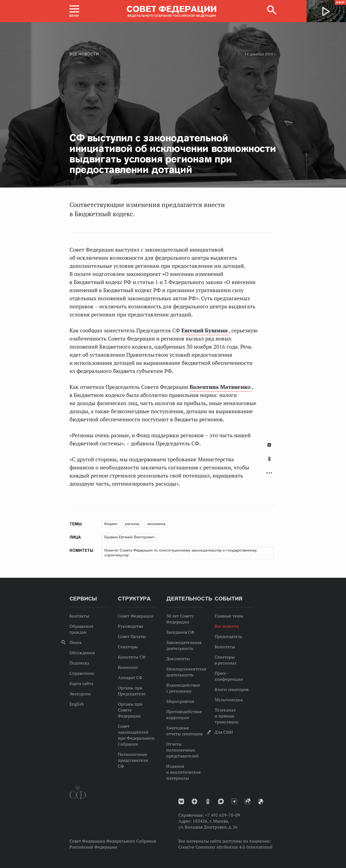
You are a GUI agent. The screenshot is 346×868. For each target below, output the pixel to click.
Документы (178, 659)
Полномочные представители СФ (133, 760)
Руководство (131, 626)
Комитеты (225, 647)
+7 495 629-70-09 (222, 815)
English (77, 704)
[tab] (269, 462)
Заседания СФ (180, 632)
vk (181, 801)
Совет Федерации (136, 616)
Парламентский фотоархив (261, 802)
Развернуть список (269, 473)
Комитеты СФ (132, 657)
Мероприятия (180, 701)
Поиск (76, 642)
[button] (74, 11)
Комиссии (128, 667)
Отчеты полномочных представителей (182, 750)
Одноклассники (269, 459)
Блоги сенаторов (232, 689)
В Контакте (269, 445)
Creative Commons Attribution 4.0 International (225, 847)
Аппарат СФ (130, 677)
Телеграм (234, 801)
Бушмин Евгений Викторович (129, 537)
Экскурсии (80, 694)
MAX (221, 801)
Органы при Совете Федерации (130, 710)
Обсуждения (82, 653)
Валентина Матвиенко (221, 387)
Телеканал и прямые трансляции (227, 716)
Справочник (82, 673)
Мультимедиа (229, 700)
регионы (132, 524)
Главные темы (229, 616)
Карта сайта (81, 683)
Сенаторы (128, 647)
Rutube (247, 801)
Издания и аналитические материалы (184, 772)
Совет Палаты (132, 636)
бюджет (111, 524)
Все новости (84, 54)
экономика (156, 524)
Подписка (79, 663)
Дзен (194, 801)
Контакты (79, 616)
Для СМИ (224, 732)
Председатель (228, 636)
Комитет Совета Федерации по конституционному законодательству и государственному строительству (181, 553)
